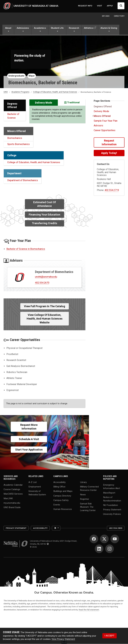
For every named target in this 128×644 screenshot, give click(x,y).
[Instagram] (110, 549)
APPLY (110, 6)
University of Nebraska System (37, 493)
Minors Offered (102, 116)
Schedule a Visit (29, 439)
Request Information (109, 142)
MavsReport (109, 493)
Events (57, 505)
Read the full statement (89, 610)
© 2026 (34, 547)
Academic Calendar (13, 485)
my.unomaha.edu (12, 503)
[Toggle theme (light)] (56, 528)
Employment (35, 487)
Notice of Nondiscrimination (112, 499)
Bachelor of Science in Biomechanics (26, 249)
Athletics (89, 28)
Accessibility (59, 482)
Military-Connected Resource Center (89, 488)
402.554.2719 (112, 190)
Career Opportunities (105, 130)
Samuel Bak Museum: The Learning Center (88, 507)
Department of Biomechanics (23, 180)
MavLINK (8, 498)
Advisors (98, 126)
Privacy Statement (112, 510)
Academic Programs (20, 92)
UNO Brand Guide (12, 508)
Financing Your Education (44, 215)
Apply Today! (109, 153)
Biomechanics (15, 138)
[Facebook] (94, 539)
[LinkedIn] (99, 549)
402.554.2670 (42, 283)
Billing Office (59, 487)
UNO (6, 92)
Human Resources (63, 509)
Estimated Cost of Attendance (45, 204)
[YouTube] (115, 539)
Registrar (84, 499)
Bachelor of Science (13, 116)
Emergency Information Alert (112, 487)
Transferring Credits (44, 223)
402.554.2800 (116, 528)
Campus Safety (61, 500)
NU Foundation (110, 505)
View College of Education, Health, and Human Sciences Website (45, 319)
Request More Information (29, 427)
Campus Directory (62, 496)
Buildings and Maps (63, 491)
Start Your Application (29, 450)
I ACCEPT (109, 636)
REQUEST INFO (85, 6)
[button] (8, 30)
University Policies (112, 514)
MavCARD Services (13, 494)
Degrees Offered (103, 107)
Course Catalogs (12, 489)
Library (83, 482)
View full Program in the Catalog (45, 306)
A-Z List (33, 482)
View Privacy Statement (63, 639)
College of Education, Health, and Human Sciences (55, 92)
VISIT (100, 6)
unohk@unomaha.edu (46, 277)
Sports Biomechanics (18, 144)
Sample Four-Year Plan (106, 121)
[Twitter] (104, 539)
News (83, 495)
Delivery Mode (101, 111)
